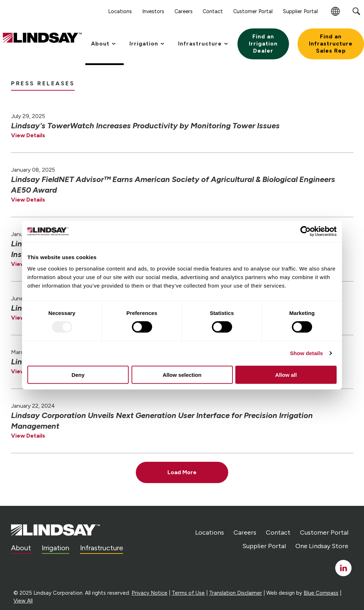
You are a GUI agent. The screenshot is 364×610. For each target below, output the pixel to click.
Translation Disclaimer (235, 593)
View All (23, 601)
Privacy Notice (149, 593)
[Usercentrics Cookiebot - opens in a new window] (306, 231)
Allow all (286, 374)
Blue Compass (321, 593)
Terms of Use (188, 593)
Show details (307, 353)
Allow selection (182, 374)
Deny (78, 374)
